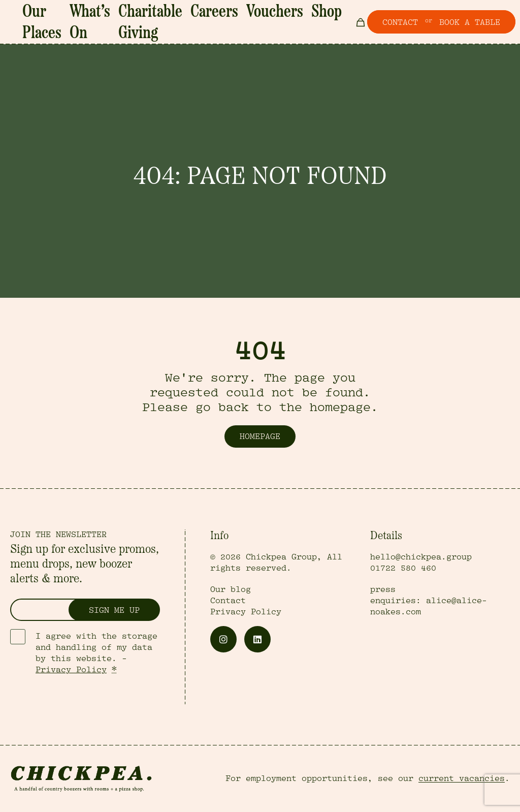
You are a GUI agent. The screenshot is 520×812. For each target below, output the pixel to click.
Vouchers (277, 15)
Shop (311, 15)
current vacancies (462, 778)
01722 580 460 (403, 568)
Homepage (260, 436)
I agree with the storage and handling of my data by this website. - (96, 653)
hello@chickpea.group (421, 557)
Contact (228, 601)
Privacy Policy (71, 670)
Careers (237, 15)
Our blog (231, 589)
